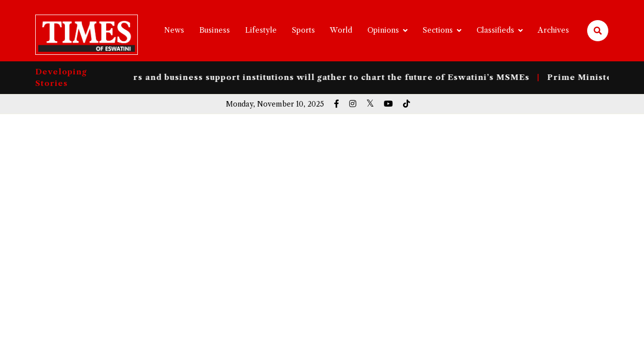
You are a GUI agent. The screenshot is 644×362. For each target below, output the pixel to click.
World (341, 30)
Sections (438, 30)
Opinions (383, 30)
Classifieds (495, 30)
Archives (553, 30)
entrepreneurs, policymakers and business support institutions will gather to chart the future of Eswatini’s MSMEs (270, 77)
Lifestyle (261, 30)
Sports (303, 30)
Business (215, 30)
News (174, 30)
